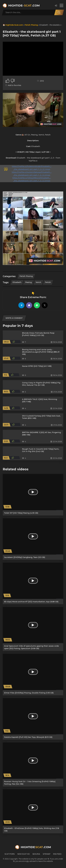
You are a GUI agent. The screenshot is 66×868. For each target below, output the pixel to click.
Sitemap (47, 854)
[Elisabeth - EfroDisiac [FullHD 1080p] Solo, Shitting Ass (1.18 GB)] (33, 811)
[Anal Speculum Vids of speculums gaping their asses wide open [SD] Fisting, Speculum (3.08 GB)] (33, 629)
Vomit (38, 282)
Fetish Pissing (31, 25)
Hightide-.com (24, 6)
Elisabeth (17, 282)
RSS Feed (57, 854)
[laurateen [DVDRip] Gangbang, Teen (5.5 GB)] (33, 539)
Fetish (48, 282)
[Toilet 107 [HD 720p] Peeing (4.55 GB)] (33, 495)
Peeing (29, 282)
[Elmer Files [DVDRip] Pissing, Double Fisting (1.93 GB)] (33, 675)
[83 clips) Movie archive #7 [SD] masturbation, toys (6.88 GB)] (33, 583)
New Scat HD (24, 854)
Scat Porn (10, 854)
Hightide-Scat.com (14, 25)
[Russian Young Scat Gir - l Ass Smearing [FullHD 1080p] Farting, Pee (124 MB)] (33, 764)
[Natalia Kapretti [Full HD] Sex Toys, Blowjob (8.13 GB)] (33, 719)
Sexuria (36, 854)
